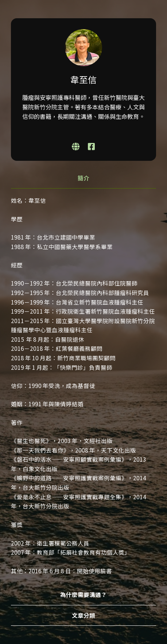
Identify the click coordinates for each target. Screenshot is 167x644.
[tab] (83, 179)
